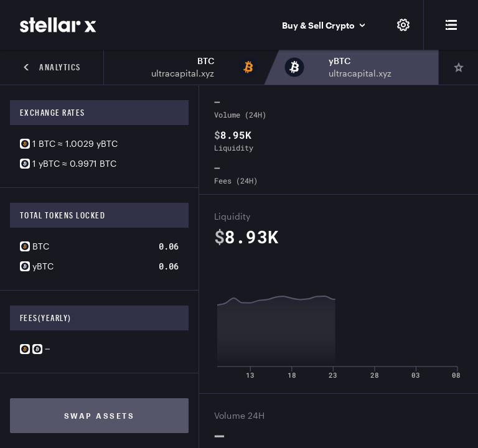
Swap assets (100, 416)
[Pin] (458, 67)
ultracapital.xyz (183, 73)
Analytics (52, 67)
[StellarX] (58, 25)
